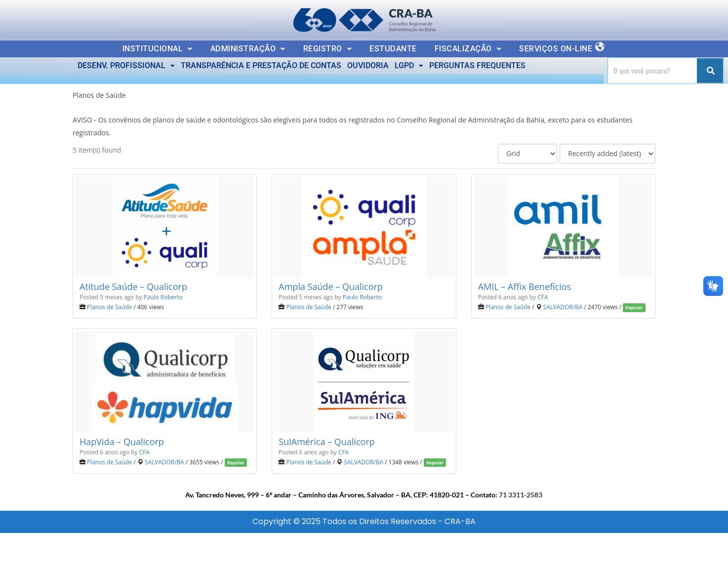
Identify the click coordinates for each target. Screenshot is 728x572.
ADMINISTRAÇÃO (248, 49)
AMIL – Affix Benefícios (525, 286)
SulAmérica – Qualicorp (326, 442)
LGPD (409, 65)
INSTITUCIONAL (158, 49)
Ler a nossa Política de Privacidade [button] (76, 16)
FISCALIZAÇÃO (468, 49)
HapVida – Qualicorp (122, 442)
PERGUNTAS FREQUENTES (477, 65)
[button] (158, 49)
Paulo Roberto (163, 297)
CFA (543, 297)
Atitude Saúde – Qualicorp (133, 286)
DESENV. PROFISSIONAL (126, 65)
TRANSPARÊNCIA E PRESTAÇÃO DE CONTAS (261, 65)
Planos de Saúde (109, 307)
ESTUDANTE (393, 49)
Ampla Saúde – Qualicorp (331, 286)
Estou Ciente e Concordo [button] (665, 18)
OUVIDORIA (368, 65)
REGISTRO (328, 49)
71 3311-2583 (521, 495)
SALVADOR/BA (563, 307)
